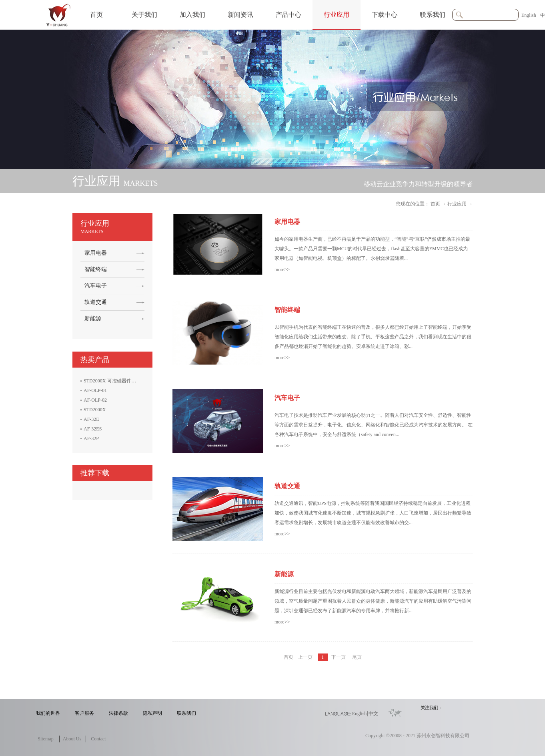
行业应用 (457, 204)
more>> (282, 269)
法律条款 (118, 713)
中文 (373, 714)
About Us (72, 739)
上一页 (305, 657)
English (529, 15)
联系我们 (186, 713)
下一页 (339, 657)
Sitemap (45, 739)
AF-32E (91, 419)
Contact (98, 739)
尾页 (357, 657)
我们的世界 (48, 713)
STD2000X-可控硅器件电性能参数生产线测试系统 (136, 381)
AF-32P (91, 438)
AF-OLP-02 (95, 400)
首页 (96, 15)
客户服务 (84, 713)
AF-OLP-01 (95, 390)
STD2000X (95, 410)
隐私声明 (152, 713)
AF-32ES (93, 429)
